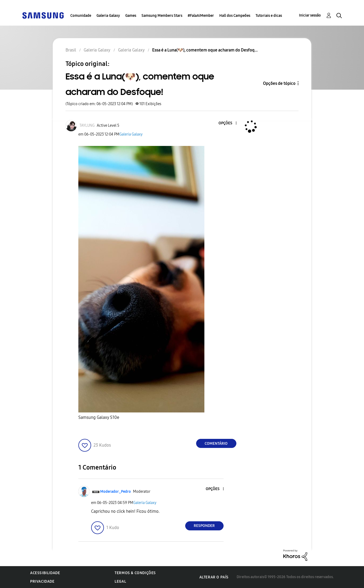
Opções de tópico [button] (279, 83)
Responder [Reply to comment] (204, 526)
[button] (227, 123)
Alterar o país (214, 577)
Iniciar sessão (310, 15)
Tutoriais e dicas (269, 16)
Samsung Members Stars (162, 16)
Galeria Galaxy (108, 16)
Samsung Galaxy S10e (99, 417)
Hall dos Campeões (235, 16)
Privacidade (42, 581)
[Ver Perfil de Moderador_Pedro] (116, 492)
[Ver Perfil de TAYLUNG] (87, 126)
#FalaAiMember (201, 16)
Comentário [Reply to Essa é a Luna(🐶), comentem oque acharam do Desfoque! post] (216, 444)
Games (131, 16)
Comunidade (81, 16)
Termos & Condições (135, 573)
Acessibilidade (45, 573)
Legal (120, 581)
